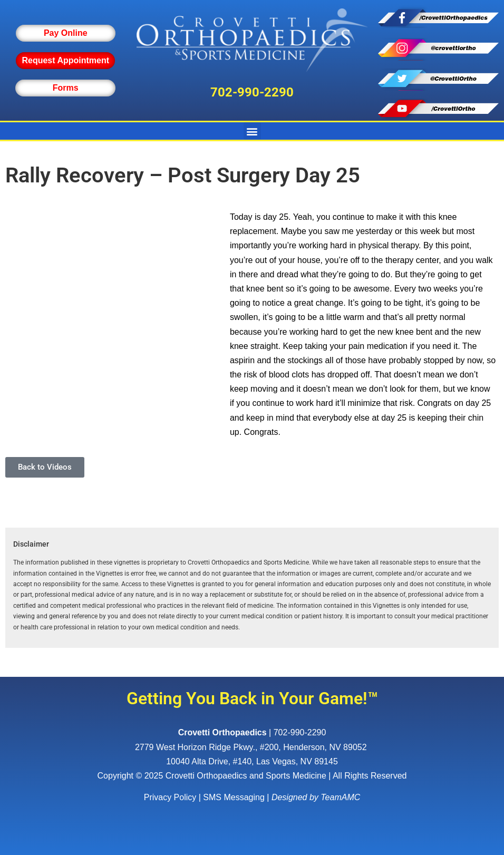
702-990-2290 (252, 92)
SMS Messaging (234, 797)
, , (252, 747)
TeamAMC (340, 797)
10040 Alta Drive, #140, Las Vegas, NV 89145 (252, 761)
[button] (252, 131)
